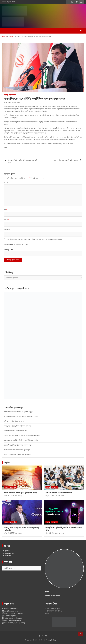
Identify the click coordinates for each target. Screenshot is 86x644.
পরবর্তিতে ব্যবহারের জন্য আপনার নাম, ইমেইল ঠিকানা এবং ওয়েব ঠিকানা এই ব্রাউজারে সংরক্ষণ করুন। (34, 239)
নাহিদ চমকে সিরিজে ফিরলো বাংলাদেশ (14, 421)
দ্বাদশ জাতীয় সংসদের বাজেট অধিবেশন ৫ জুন (66, 160)
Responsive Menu (81, 2)
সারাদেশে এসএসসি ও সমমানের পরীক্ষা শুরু (15, 431)
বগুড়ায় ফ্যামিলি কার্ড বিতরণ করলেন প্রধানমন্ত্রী (17, 450)
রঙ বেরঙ (41, 640)
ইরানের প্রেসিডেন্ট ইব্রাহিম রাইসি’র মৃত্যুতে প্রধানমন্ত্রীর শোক (23, 161)
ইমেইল (6, 219)
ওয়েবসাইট (7, 229)
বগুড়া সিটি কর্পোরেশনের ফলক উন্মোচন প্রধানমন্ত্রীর (18, 455)
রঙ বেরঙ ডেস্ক (16, 103)
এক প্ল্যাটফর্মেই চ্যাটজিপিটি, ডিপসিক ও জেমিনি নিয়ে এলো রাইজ (21, 440)
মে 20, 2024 (8, 103)
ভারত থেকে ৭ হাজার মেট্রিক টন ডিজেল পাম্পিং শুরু (18, 426)
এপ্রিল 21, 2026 (9, 496)
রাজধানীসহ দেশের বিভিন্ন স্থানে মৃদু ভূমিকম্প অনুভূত (18, 412)
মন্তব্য (6, 182)
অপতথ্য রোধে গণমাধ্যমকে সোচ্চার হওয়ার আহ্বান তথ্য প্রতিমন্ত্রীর (22, 435)
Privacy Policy (51, 640)
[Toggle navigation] (5, 31)
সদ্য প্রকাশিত (12, 95)
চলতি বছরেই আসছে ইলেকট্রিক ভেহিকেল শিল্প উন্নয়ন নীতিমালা (21, 416)
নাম (5, 210)
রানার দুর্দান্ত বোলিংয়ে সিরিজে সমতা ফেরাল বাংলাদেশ (18, 445)
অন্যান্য (6, 95)
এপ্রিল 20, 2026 (9, 533)
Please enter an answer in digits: (16, 245)
